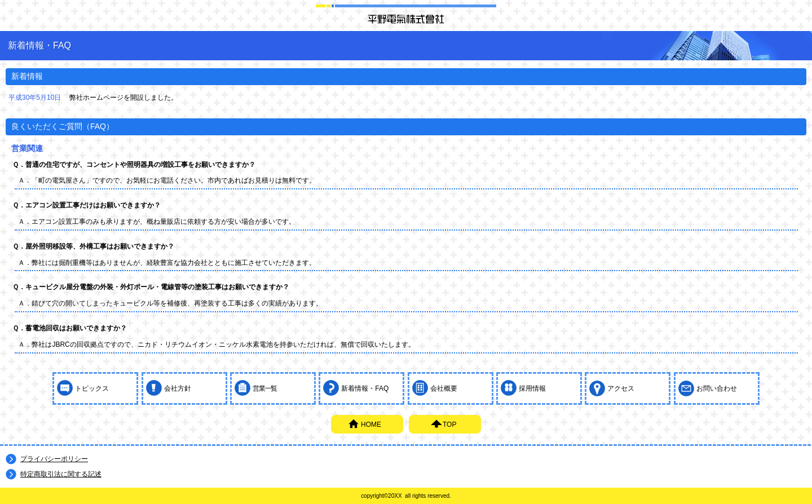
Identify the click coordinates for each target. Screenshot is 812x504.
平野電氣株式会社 (406, 19)
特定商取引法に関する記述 (61, 474)
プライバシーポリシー (54, 459)
